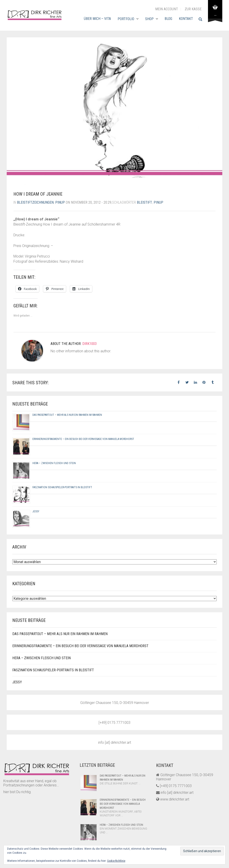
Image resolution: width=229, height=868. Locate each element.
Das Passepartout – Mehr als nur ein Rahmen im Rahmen (67, 415)
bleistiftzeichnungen (35, 202)
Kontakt (186, 19)
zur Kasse (193, 9)
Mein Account (167, 9)
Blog (168, 19)
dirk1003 (89, 344)
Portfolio (126, 19)
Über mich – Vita (97, 19)
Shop (149, 19)
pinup (60, 202)
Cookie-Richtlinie (116, 861)
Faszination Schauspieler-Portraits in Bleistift (62, 487)
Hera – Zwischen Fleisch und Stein (54, 463)
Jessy (36, 511)
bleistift (144, 202)
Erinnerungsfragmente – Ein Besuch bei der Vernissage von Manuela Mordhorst (83, 439)
